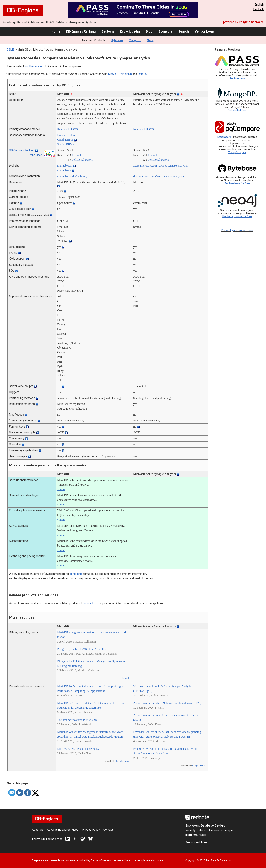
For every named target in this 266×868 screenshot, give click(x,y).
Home (56, 31)
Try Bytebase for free (237, 184)
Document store (66, 135)
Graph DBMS (65, 140)
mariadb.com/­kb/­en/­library (73, 176)
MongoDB (135, 40)
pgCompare (224, 137)
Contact (108, 830)
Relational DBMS (68, 129)
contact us (76, 574)
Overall (77, 155)
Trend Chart (35, 155)
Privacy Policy (91, 830)
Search (183, 31)
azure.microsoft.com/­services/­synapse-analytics (161, 166)
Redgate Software (251, 22)
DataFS (142, 74)
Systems (108, 31)
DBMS (10, 50)
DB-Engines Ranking (81, 31)
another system (34, 66)
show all (125, 678)
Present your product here (237, 230)
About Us (38, 830)
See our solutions (196, 842)
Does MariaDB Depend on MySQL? (78, 749)
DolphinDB (125, 74)
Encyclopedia (130, 31)
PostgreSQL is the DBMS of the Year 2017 (82, 649)
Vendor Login (205, 31)
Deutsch (258, 9)
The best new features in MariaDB (77, 720)
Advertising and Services (63, 830)
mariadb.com (65, 166)
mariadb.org (64, 170)
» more (61, 489)
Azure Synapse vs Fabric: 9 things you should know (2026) (167, 703)
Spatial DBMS (66, 144)
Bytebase (117, 40)
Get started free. (237, 110)
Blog (149, 31)
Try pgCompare (237, 152)
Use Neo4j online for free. (237, 216)
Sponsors (165, 31)
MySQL (113, 74)
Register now (237, 79)
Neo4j (151, 40)
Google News (123, 761)
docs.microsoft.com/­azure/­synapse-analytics (159, 176)
